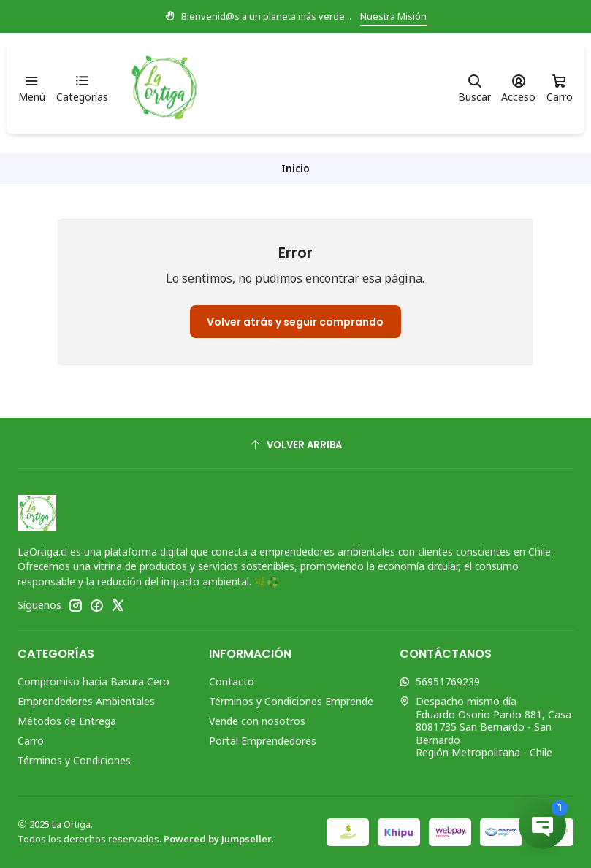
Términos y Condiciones (74, 760)
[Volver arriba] (295, 445)
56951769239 (440, 681)
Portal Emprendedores (263, 741)
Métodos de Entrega (67, 721)
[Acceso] (518, 88)
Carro (31, 741)
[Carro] (560, 88)
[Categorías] (81, 88)
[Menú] (32, 88)
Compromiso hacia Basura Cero (94, 681)
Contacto (232, 681)
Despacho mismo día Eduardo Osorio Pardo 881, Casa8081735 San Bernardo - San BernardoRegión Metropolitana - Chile (485, 727)
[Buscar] (474, 88)
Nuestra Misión (393, 16)
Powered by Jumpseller (218, 839)
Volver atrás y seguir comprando (295, 322)
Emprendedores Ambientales (86, 701)
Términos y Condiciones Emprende (291, 701)
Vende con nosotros (257, 721)
